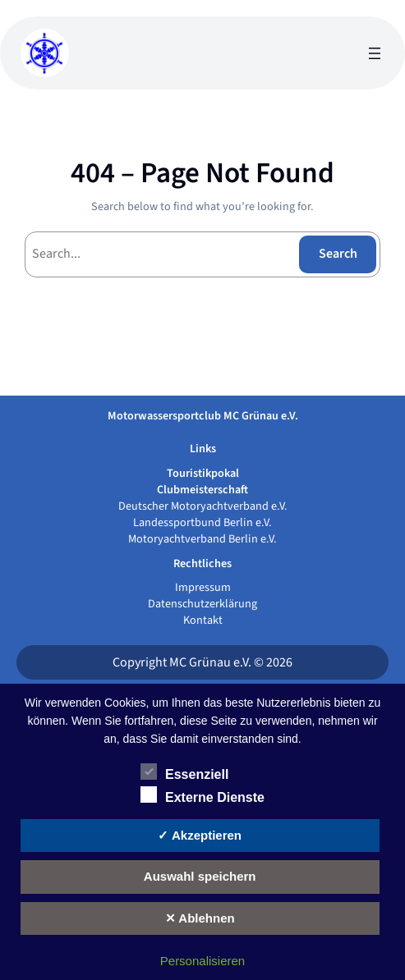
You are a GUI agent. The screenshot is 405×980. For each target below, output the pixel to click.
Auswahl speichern (200, 876)
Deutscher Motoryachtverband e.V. (203, 506)
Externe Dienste (202, 795)
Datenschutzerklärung (202, 604)
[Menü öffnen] (375, 53)
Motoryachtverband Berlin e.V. (202, 539)
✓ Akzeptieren (200, 835)
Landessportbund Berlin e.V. (202, 522)
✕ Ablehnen (200, 918)
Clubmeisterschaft (202, 490)
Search (338, 254)
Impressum (203, 587)
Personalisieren (202, 961)
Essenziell (184, 772)
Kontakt (203, 620)
